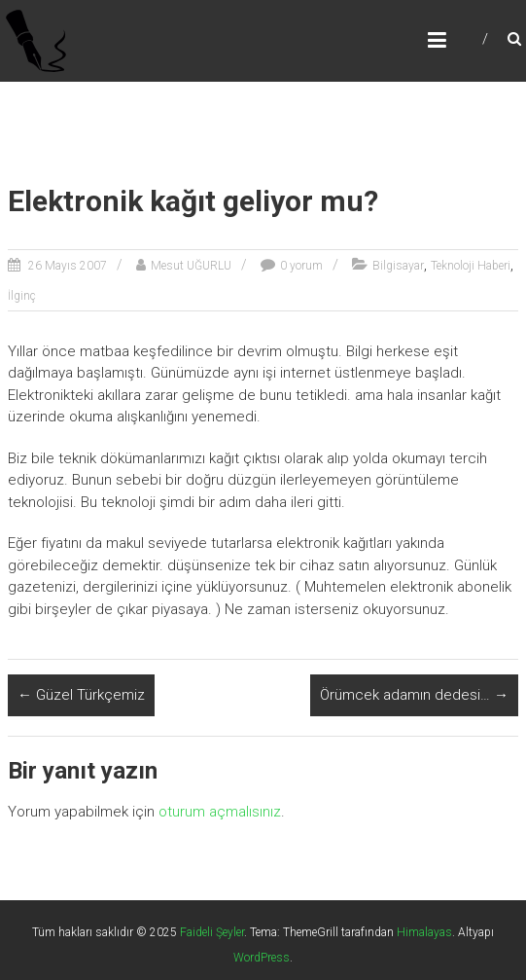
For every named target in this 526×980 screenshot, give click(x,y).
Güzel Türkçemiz (81, 695)
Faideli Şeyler (212, 932)
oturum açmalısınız (220, 812)
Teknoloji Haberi (471, 266)
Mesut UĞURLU (191, 266)
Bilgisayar (398, 266)
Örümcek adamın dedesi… (414, 695)
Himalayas (424, 932)
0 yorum (301, 266)
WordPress (262, 958)
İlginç (22, 296)
